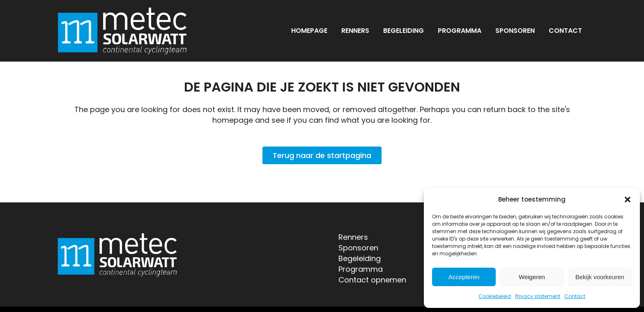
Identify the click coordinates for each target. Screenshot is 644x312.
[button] (628, 200)
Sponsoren (358, 248)
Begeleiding (360, 258)
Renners (353, 237)
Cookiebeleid (495, 296)
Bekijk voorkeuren (600, 277)
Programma (361, 269)
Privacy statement (538, 296)
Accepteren (464, 277)
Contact (575, 296)
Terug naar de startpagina (322, 155)
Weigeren (532, 277)
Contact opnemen (372, 280)
